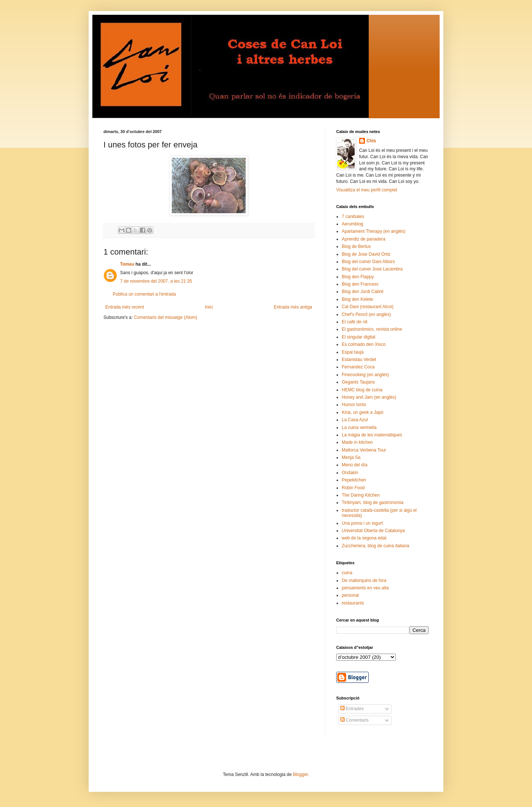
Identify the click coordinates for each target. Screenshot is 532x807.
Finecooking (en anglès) (365, 375)
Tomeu (127, 264)
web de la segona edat (364, 538)
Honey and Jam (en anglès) (369, 397)
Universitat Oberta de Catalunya (373, 531)
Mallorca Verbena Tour (364, 450)
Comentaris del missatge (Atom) (165, 317)
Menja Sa (351, 457)
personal (350, 595)
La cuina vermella (359, 428)
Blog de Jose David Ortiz (366, 254)
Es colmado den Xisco (364, 344)
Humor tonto (354, 405)
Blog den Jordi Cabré (363, 292)
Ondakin (350, 473)
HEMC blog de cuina (362, 390)
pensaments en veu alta (365, 588)
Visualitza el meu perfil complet (367, 190)
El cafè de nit (354, 322)
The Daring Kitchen (361, 495)
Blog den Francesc (360, 284)
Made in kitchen (357, 442)
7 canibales (353, 217)
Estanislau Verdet (359, 360)
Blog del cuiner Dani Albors (368, 262)
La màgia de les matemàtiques (372, 435)
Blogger (301, 774)
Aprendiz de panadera (364, 239)
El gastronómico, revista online (372, 329)
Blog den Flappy (358, 277)
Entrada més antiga (293, 307)
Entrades (352, 709)
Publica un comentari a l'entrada (144, 294)
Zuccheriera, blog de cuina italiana (376, 546)
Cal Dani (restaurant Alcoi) (368, 307)
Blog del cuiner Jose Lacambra (372, 269)
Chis (371, 141)
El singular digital (359, 337)
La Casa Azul (355, 420)
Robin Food (353, 488)
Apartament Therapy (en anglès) (374, 231)
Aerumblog (352, 224)
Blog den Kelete (357, 299)
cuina (347, 573)
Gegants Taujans (358, 382)
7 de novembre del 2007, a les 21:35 (156, 281)
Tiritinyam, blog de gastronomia (373, 503)
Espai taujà (353, 352)
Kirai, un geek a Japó (363, 412)
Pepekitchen (354, 480)
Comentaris (354, 720)
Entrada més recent (125, 307)
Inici (209, 307)
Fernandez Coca (358, 367)
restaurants (353, 603)
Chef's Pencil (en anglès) (366, 314)
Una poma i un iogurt (362, 523)
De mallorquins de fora (364, 580)
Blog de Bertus (356, 246)
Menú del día (354, 465)
